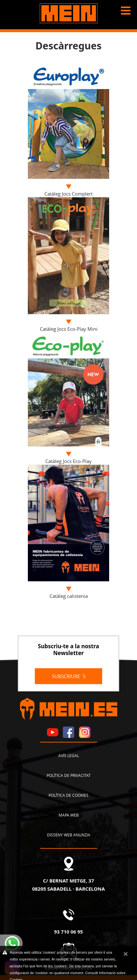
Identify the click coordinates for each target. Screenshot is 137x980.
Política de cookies (68, 795)
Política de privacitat (69, 775)
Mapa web (69, 815)
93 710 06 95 (68, 932)
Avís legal (69, 755)
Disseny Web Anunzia (69, 835)
